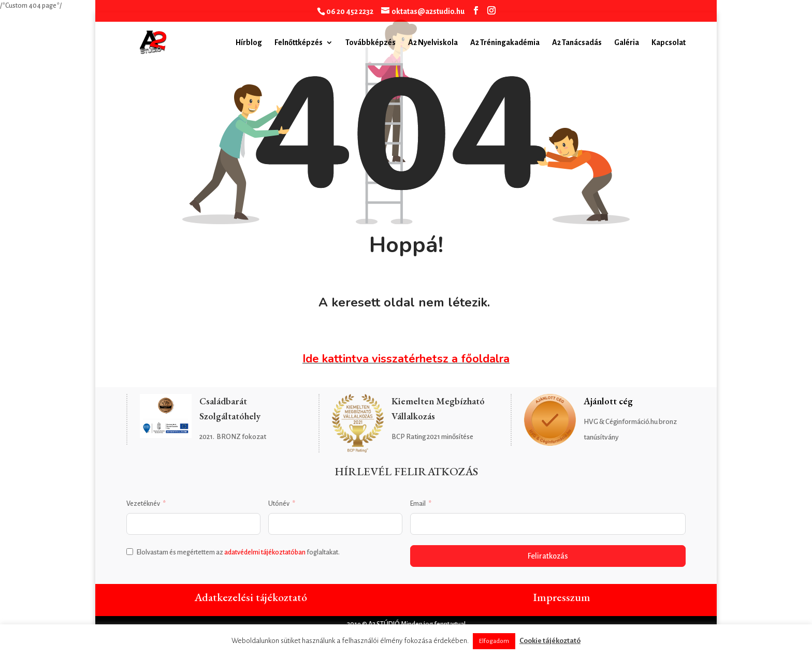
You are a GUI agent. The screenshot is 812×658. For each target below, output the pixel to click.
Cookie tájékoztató (550, 641)
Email (418, 504)
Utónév (279, 504)
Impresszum (562, 597)
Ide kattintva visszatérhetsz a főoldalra (406, 359)
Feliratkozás (548, 556)
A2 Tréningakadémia (505, 43)
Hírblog (249, 43)
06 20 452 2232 (350, 11)
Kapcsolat (669, 43)
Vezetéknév (143, 504)
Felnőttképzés (299, 43)
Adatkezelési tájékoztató (251, 597)
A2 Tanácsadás (577, 43)
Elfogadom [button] (494, 641)
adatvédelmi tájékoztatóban (265, 552)
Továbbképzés (371, 43)
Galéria (627, 43)
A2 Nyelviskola (433, 43)
